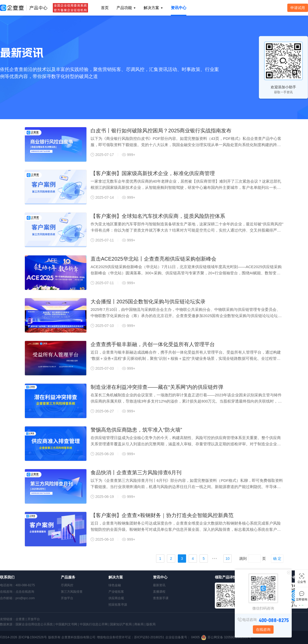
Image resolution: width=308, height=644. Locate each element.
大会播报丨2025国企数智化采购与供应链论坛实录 (148, 302)
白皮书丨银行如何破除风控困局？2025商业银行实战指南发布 (161, 131)
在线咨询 (263, 629)
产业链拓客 (116, 592)
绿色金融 (115, 585)
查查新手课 (161, 598)
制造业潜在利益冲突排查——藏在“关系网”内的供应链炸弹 (157, 387)
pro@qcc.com (25, 598)
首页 (105, 8)
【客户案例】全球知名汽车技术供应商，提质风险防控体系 (158, 216)
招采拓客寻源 (118, 605)
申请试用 (298, 8)
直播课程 (159, 592)
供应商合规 (116, 598)
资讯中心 (179, 8)
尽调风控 (67, 585)
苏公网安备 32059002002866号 (229, 637)
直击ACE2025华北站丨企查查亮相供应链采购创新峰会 (153, 259)
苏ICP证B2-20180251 (149, 637)
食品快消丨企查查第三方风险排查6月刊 (136, 473)
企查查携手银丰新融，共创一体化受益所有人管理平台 (153, 344)
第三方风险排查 (72, 592)
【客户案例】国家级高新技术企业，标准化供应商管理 (153, 173)
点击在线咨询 (25, 592)
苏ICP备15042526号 (32, 637)
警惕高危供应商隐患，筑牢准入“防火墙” (136, 430)
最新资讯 (159, 585)
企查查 (20, 619)
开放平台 (67, 598)
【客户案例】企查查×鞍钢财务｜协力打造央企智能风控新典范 (162, 515)
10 (228, 559)
